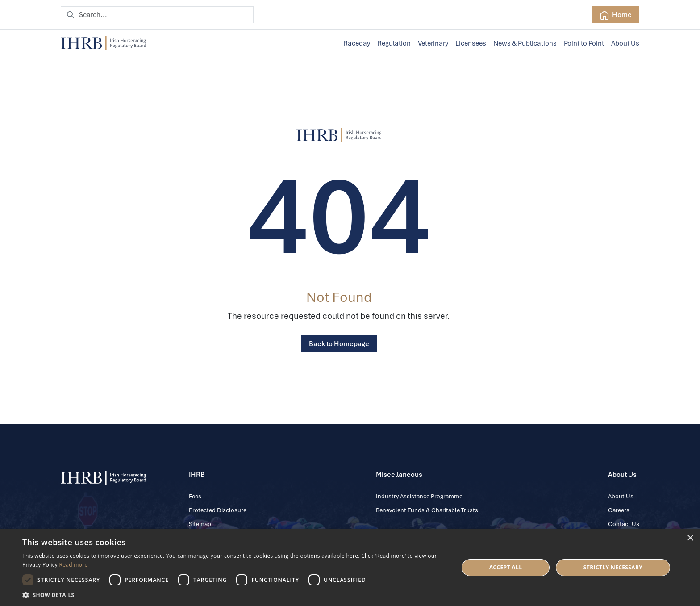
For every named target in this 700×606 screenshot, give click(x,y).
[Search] (157, 15)
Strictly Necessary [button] (613, 567)
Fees (195, 496)
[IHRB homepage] (103, 43)
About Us (625, 43)
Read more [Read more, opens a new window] (74, 565)
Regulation (394, 43)
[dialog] (350, 567)
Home (616, 15)
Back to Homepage (339, 344)
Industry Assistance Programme (419, 496)
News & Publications (525, 43)
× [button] (690, 538)
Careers (619, 510)
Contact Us (624, 524)
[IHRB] (339, 135)
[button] (234, 595)
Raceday (357, 43)
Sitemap (200, 524)
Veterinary (433, 43)
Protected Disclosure (218, 510)
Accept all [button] (506, 567)
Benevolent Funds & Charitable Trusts (427, 510)
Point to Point (584, 43)
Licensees (471, 43)
